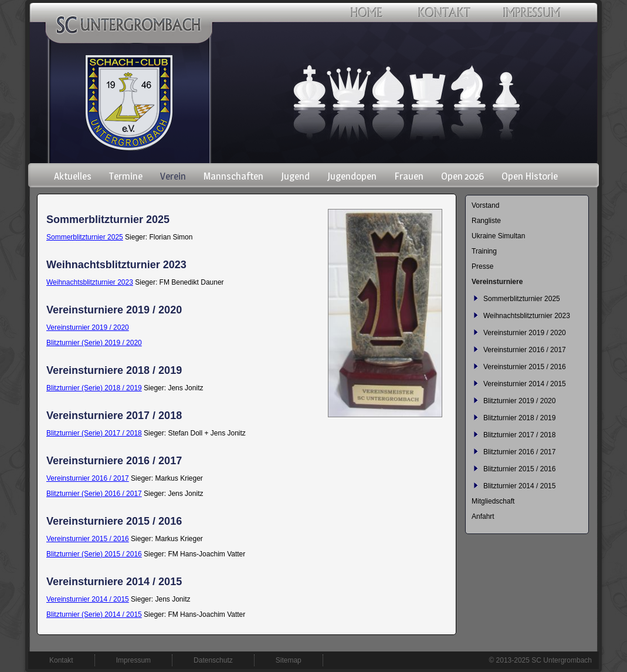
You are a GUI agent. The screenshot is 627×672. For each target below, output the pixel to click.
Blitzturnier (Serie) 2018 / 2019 (94, 388)
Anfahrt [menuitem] (483, 516)
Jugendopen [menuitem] (352, 176)
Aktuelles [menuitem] (73, 176)
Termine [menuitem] (126, 176)
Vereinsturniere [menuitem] (497, 282)
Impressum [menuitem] (133, 660)
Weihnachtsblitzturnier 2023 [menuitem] (527, 316)
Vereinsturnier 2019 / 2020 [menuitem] (525, 333)
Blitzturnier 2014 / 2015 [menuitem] (519, 486)
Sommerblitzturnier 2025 (85, 237)
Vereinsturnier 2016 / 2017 (88, 478)
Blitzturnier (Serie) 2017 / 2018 (94, 433)
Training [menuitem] (484, 251)
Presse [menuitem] (482, 266)
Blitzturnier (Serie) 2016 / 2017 (94, 494)
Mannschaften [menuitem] (233, 176)
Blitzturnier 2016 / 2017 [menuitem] (519, 452)
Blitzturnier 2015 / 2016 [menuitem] (519, 469)
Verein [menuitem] (173, 176)
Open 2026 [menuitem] (462, 176)
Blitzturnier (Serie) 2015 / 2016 (94, 554)
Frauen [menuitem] (409, 176)
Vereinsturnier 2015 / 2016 (88, 539)
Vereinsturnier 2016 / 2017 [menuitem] (525, 350)
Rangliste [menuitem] (486, 221)
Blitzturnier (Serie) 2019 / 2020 (94, 343)
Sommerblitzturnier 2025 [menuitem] (522, 299)
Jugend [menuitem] (295, 176)
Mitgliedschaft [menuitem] (493, 501)
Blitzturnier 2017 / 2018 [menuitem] (519, 435)
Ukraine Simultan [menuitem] (498, 236)
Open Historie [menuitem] (530, 176)
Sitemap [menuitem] (289, 660)
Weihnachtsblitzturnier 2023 (90, 282)
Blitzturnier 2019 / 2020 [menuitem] (519, 401)
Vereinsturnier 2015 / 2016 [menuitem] (525, 367)
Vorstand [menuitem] (485, 205)
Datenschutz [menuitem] (213, 660)
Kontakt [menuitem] (61, 660)
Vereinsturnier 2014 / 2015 (88, 599)
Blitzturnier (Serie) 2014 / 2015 (94, 614)
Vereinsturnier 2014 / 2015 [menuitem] (525, 384)
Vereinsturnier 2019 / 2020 (88, 327)
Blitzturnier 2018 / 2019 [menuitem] (519, 418)
